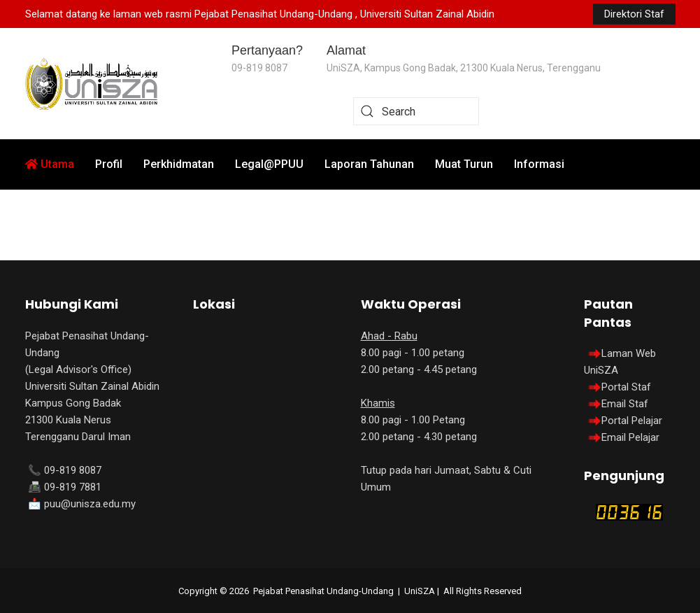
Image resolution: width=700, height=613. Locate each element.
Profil (109, 164)
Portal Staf (626, 387)
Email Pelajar (630, 437)
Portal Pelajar (632, 421)
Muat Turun (464, 164)
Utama (50, 164)
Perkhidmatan (179, 164)
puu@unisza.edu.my (90, 504)
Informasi (539, 164)
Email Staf (625, 404)
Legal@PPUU (269, 164)
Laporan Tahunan (369, 164)
